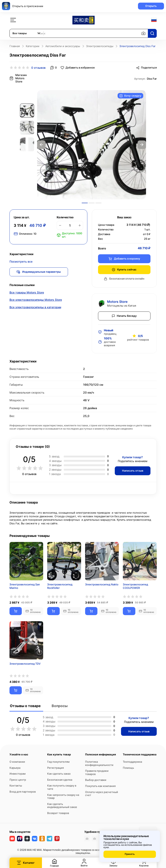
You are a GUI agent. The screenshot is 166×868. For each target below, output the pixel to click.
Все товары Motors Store (27, 292)
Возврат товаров (58, 812)
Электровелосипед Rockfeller (60, 585)
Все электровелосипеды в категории (35, 307)
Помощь (128, 767)
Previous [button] (41, 144)
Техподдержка (132, 760)
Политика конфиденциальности (99, 762)
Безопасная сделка (60, 778)
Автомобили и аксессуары (63, 46)
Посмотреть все (21, 260)
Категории (33, 46)
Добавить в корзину (124, 257)
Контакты (16, 785)
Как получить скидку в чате (62, 786)
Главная (15, 46)
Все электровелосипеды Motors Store (36, 300)
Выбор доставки (96, 779)
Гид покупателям (58, 760)
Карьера (15, 767)
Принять (130, 854)
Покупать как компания (100, 785)
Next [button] (142, 144)
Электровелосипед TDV (25, 662)
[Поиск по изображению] (143, 33)
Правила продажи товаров (97, 771)
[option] (92, 144)
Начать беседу (124, 315)
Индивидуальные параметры (40, 271)
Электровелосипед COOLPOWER (135, 585)
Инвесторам (18, 773)
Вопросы (59, 705)
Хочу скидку (130, 95)
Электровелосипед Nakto (102, 583)
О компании (17, 760)
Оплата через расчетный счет (102, 792)
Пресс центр (18, 778)
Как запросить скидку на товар (63, 795)
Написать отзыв (132, 469)
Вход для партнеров (23, 790)
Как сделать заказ (59, 773)
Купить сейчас (124, 268)
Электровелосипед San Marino (25, 585)
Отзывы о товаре (25, 705)
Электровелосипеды (100, 46)
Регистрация (55, 767)
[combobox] (27, 33)
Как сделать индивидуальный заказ (62, 804)
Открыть (150, 6)
